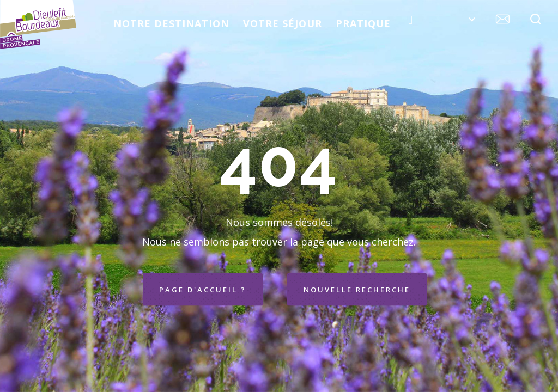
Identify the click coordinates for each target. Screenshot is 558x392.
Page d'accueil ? (203, 290)
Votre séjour (283, 23)
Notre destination (171, 23)
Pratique (363, 23)
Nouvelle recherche (357, 290)
